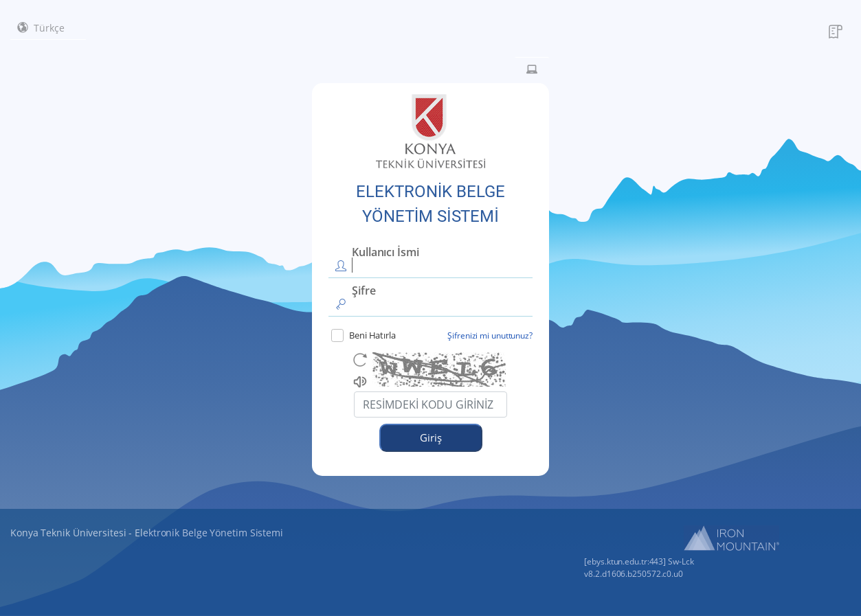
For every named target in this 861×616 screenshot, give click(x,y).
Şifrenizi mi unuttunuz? (490, 335)
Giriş (431, 437)
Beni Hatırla (364, 335)
